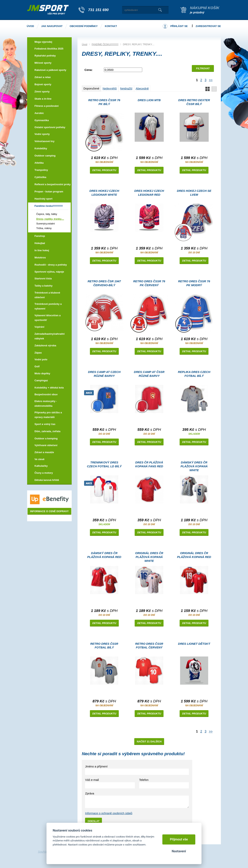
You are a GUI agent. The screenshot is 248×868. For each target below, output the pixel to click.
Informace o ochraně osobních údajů (109, 813)
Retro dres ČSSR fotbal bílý (104, 646)
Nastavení (179, 851)
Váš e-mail (92, 780)
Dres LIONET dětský (194, 644)
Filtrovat (203, 68)
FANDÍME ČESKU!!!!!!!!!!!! (105, 44)
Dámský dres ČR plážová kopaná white (194, 466)
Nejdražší (126, 88)
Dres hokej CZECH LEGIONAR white (104, 193)
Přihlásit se (179, 26)
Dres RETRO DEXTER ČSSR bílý (194, 102)
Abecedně (142, 88)
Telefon (144, 780)
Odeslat (93, 821)
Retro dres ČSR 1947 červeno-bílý (104, 283)
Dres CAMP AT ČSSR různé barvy (149, 374)
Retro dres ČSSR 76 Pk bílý (104, 102)
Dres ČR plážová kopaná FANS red (149, 464)
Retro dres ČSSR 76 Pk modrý (194, 283)
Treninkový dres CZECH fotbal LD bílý (104, 464)
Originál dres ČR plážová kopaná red (194, 555)
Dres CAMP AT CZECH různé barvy (104, 374)
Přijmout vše (179, 839)
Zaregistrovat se (208, 26)
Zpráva (90, 793)
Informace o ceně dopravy (49, 511)
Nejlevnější (110, 88)
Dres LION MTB (149, 100)
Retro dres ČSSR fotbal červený (149, 646)
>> (211, 80)
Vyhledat (160, 10)
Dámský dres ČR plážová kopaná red (104, 555)
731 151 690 (98, 10)
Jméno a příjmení (96, 766)
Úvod (84, 44)
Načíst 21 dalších (149, 742)
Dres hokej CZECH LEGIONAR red (149, 193)
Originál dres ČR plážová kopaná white (149, 557)
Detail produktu (104, 170)
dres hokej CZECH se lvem (194, 193)
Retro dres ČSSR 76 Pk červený (149, 283)
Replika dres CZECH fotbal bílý (194, 374)
